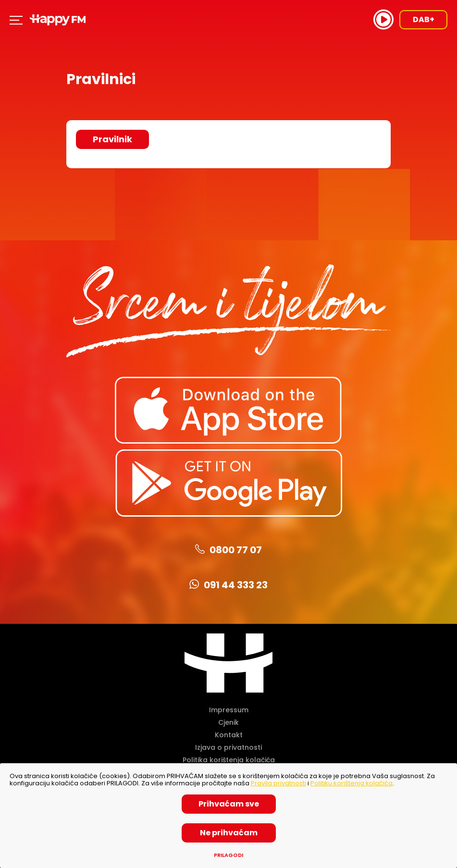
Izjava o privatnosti (228, 747)
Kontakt (229, 735)
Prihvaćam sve (229, 804)
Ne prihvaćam (229, 833)
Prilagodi (228, 855)
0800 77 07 (228, 550)
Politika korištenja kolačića (229, 760)
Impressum (229, 710)
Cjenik (228, 722)
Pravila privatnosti (278, 783)
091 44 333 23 (228, 585)
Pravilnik (112, 139)
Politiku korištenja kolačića (352, 783)
